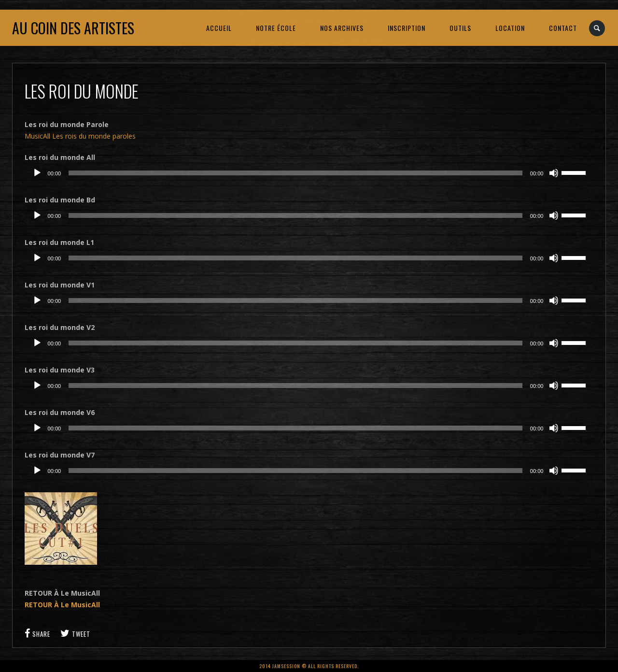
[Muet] (554, 173)
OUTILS (460, 28)
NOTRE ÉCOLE (276, 28)
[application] (309, 173)
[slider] (295, 173)
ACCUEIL (219, 28)
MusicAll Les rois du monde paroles (80, 136)
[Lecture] (37, 173)
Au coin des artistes (73, 28)
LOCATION (510, 28)
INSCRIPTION (407, 28)
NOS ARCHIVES (342, 28)
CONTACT (563, 28)
